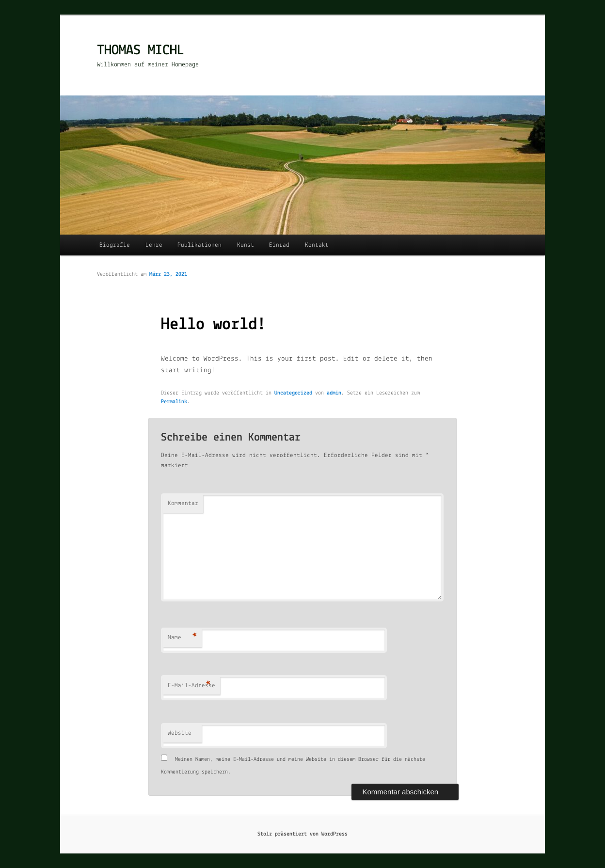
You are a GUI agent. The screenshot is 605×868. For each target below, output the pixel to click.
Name (183, 638)
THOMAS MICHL (141, 51)
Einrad (279, 245)
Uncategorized (293, 393)
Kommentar (183, 503)
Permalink (174, 402)
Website (180, 733)
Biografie (115, 245)
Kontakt (317, 245)
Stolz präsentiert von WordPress (302, 834)
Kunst (246, 245)
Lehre (154, 245)
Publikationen (199, 245)
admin (334, 393)
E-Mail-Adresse (191, 686)
